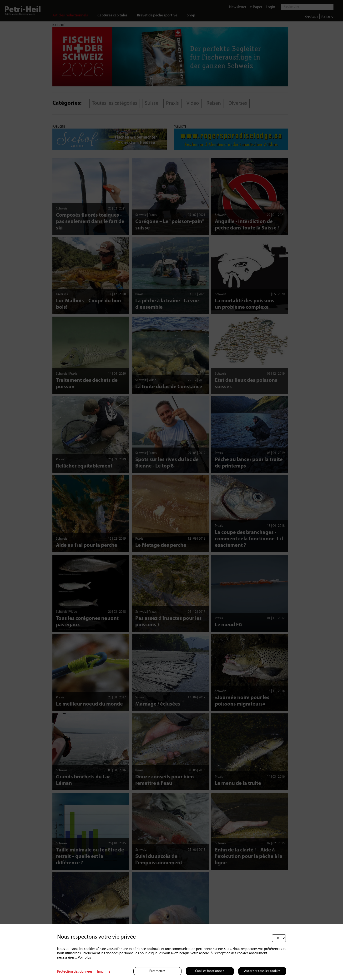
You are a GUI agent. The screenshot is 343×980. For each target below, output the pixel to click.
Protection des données (75, 972)
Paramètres (157, 971)
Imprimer (104, 972)
